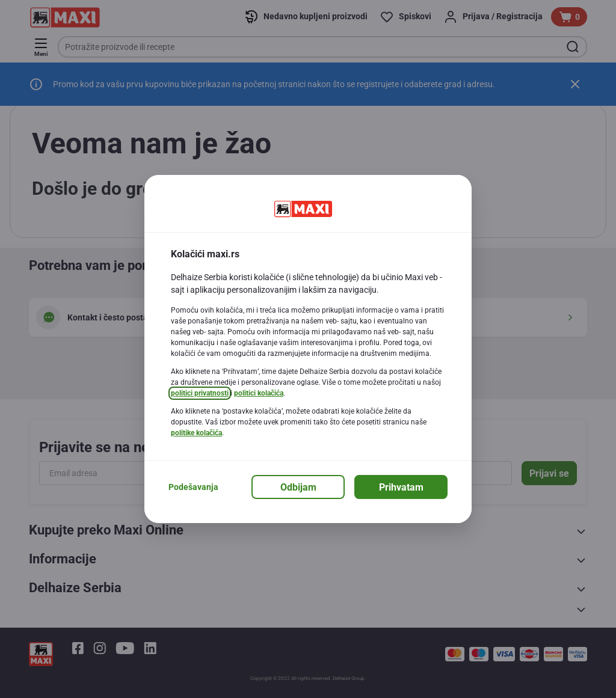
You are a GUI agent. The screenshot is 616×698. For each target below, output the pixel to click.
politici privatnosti (200, 393)
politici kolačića (259, 393)
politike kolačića (196, 433)
